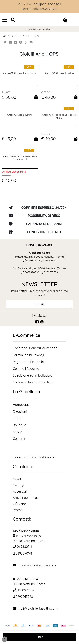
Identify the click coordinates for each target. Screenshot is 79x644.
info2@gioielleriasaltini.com (35, 608)
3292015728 (51, 272)
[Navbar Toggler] (5, 20)
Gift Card (19, 504)
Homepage (21, 405)
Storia (17, 418)
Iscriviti (39, 304)
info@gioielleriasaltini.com (34, 565)
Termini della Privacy (28, 355)
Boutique (19, 425)
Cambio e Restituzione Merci (34, 382)
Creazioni (20, 411)
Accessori (20, 491)
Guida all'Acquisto (26, 369)
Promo (18, 510)
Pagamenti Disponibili (29, 362)
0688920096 (32, 272)
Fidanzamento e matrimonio (34, 457)
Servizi (18, 432)
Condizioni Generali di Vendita (35, 348)
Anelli (26, 36)
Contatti (19, 439)
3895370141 (50, 260)
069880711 (32, 260)
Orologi (18, 485)
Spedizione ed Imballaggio (33, 375)
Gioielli (14, 36)
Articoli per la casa (27, 498)
